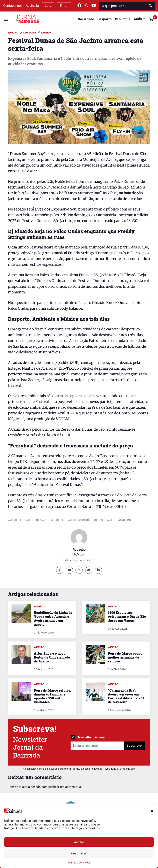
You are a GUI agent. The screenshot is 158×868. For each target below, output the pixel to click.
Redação (79, 550)
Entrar (64, 6)
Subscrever (135, 746)
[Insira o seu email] (97, 746)
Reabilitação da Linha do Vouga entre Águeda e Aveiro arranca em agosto (53, 618)
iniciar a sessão (30, 787)
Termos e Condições (79, 863)
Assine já (32, 6)
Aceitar (79, 842)
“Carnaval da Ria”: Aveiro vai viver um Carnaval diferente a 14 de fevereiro (126, 696)
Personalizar (79, 853)
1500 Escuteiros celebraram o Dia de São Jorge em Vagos (127, 616)
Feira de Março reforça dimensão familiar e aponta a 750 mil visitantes (52, 696)
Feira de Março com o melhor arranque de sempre (125, 657)
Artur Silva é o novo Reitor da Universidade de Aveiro (52, 657)
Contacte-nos (13, 6)
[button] (152, 811)
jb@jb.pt (79, 554)
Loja (48, 6)
